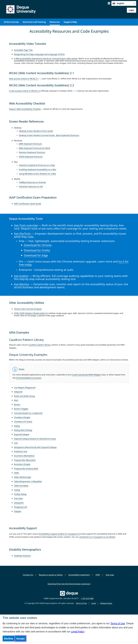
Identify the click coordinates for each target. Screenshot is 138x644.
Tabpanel (18, 392)
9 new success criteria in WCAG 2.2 (24, 91)
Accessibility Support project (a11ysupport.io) (59, 534)
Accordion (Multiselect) (24, 456)
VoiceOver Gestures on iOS (31, 186)
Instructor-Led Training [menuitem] (34, 22)
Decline (9, 639)
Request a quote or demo (51, 575)
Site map (110, 575)
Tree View (18, 498)
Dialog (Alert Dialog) (23, 430)
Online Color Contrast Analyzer (28, 309)
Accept (21, 639)
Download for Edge (36, 255)
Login (132, 10)
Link (16, 443)
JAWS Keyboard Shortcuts (30, 144)
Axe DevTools (22, 234)
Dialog (17, 426)
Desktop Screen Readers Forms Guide (36, 131)
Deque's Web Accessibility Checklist (25, 109)
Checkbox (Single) (22, 417)
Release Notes (106, 603)
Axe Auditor (21, 276)
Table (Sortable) (21, 486)
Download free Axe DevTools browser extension (69, 584)
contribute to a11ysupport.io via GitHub (97, 537)
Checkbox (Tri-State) (23, 422)
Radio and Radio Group (25, 396)
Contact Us (28, 575)
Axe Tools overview (26, 225)
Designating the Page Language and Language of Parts (39, 54)
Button (17, 404)
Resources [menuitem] (55, 22)
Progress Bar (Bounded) (25, 460)
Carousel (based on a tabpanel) (28, 413)
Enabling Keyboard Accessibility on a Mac (38, 169)
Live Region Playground (25, 387)
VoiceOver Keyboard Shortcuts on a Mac (37, 165)
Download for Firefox (37, 250)
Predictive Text (21, 451)
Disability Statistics (22, 556)
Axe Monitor (22, 284)
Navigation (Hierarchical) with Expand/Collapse (35, 447)
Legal (94, 603)
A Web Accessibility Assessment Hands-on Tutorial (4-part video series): (46, 58)
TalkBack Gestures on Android (32, 182)
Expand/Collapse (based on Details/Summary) (35, 439)
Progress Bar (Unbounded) (26, 469)
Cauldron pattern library (39, 345)
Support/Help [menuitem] (70, 22)
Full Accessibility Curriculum (29, 378)
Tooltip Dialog (20, 494)
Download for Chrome (38, 245)
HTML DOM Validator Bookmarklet (29, 313)
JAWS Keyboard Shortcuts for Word (34, 148)
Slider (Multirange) (23, 477)
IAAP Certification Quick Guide (28, 204)
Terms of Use (118, 623)
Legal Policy (78, 632)
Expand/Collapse (22, 434)
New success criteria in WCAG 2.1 (24, 79)
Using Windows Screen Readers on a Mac (37, 174)
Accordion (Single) (22, 464)
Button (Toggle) (21, 409)
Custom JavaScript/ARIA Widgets (86, 375)
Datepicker (19, 503)
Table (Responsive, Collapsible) (28, 481)
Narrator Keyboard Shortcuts (32, 152)
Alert (16, 400)
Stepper (18, 511)
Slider (17, 473)
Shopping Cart (21, 507)
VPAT (98, 575)
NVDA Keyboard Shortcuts (31, 157)
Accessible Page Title (23, 50)
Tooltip (17, 490)
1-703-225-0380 (87, 598)
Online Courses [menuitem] (11, 22)
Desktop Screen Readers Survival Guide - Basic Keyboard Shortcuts (49, 135)
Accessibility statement (79, 575)
